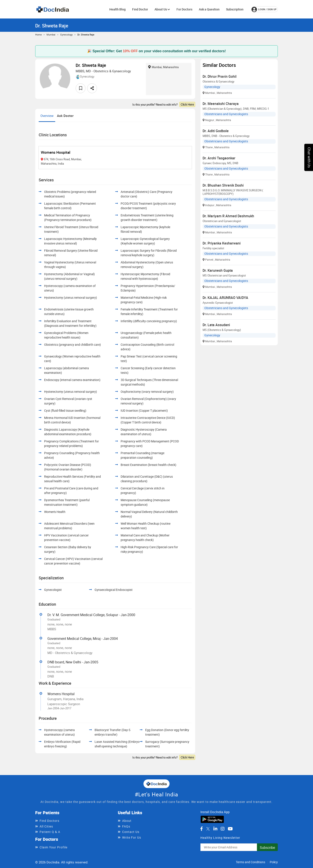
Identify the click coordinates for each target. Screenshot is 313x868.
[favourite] (81, 88)
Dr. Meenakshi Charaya (221, 104)
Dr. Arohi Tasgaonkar (219, 158)
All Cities (46, 826)
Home (38, 35)
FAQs (126, 826)
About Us (162, 9)
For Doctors (184, 9)
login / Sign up (264, 9)
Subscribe (267, 848)
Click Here (187, 104)
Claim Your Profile (53, 847)
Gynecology (66, 35)
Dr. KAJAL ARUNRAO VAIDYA (225, 298)
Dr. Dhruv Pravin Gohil (220, 76)
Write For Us (132, 837)
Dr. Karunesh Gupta (218, 270)
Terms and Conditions (251, 862)
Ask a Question (209, 9)
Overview (47, 116)
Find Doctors (49, 821)
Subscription (235, 9)
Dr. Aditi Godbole (216, 131)
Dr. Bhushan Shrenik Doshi (223, 185)
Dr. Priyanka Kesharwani (222, 243)
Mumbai (51, 35)
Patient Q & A (50, 832)
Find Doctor (140, 9)
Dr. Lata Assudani (216, 325)
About (127, 821)
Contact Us (131, 832)
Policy (274, 862)
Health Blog (117, 9)
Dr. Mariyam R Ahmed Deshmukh (228, 216)
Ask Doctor (65, 116)
